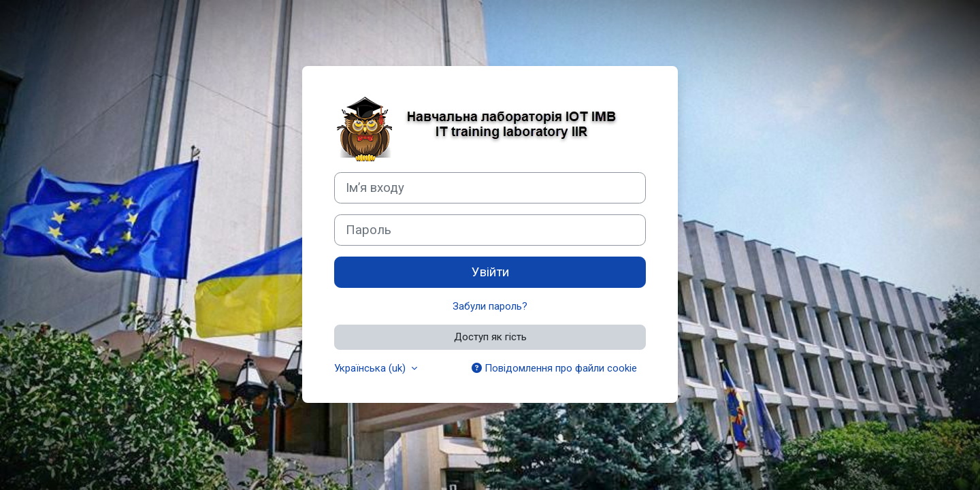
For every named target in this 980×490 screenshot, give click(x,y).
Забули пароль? (490, 306)
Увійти (490, 272)
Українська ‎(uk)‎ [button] (371, 368)
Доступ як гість (490, 337)
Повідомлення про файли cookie (554, 368)
